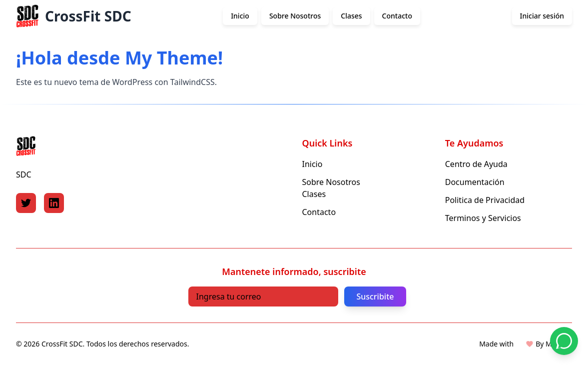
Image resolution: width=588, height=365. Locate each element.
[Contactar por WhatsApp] (564, 341)
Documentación (475, 182)
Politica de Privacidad (485, 200)
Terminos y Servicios (483, 218)
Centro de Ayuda (476, 164)
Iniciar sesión (542, 16)
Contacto (397, 16)
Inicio (240, 16)
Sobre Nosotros (295, 16)
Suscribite (375, 296)
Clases (351, 16)
